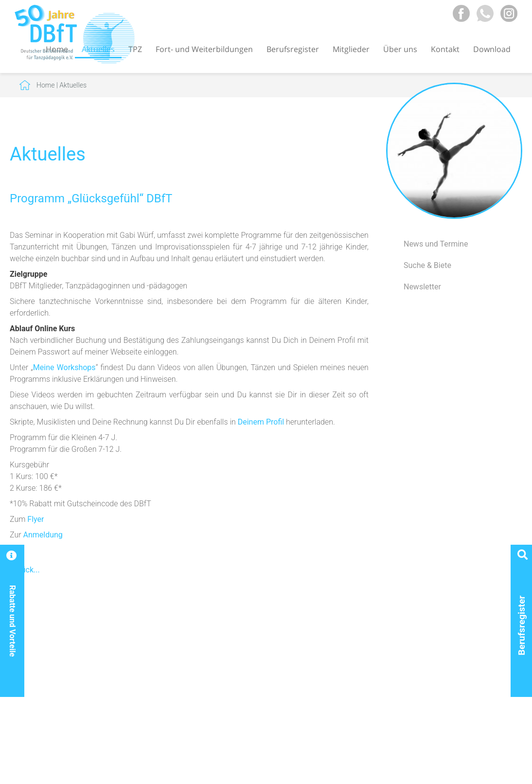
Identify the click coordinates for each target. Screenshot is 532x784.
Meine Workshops (64, 367)
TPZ (135, 49)
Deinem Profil (261, 422)
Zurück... (25, 570)
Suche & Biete (427, 265)
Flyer (35, 519)
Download (492, 49)
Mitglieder (351, 49)
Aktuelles (73, 85)
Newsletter (422, 287)
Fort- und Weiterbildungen (204, 49)
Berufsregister (293, 49)
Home (45, 85)
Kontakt (445, 49)
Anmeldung (43, 535)
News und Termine (436, 244)
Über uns (400, 49)
